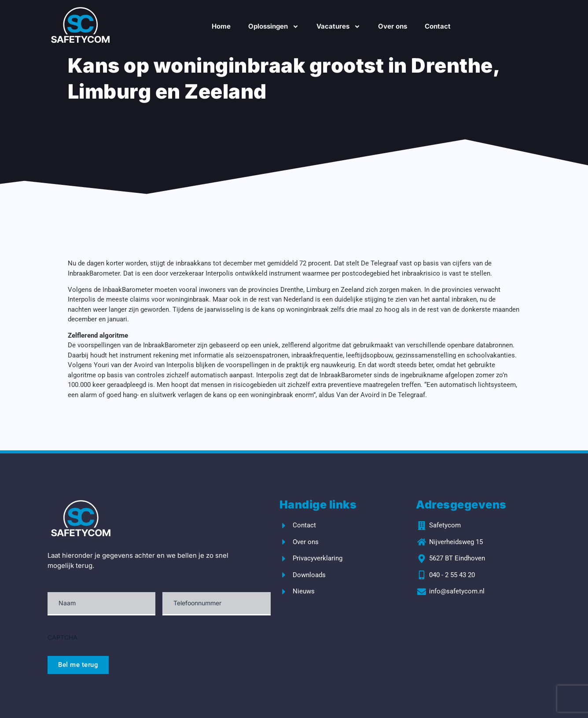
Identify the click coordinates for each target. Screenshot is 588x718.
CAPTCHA (62, 637)
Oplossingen (274, 27)
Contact (438, 26)
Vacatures (338, 27)
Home (221, 26)
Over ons (393, 26)
